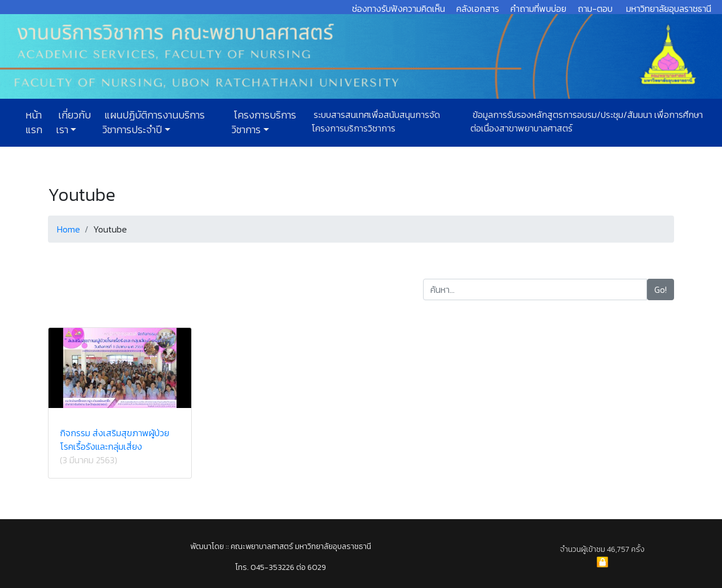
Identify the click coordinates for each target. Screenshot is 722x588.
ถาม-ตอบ (595, 8)
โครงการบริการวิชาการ (264, 122)
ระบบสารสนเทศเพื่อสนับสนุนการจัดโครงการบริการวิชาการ (376, 121)
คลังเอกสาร (478, 8)
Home (69, 229)
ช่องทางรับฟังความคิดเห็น (399, 8)
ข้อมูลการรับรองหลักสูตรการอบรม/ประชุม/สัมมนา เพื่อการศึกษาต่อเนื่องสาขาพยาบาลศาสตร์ (587, 121)
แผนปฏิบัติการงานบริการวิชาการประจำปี (153, 122)
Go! (661, 289)
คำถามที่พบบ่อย (538, 8)
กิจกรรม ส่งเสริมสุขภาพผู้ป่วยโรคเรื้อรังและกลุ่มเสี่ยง (115, 440)
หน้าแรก (34, 122)
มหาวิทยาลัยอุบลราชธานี (669, 8)
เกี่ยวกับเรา (73, 122)
